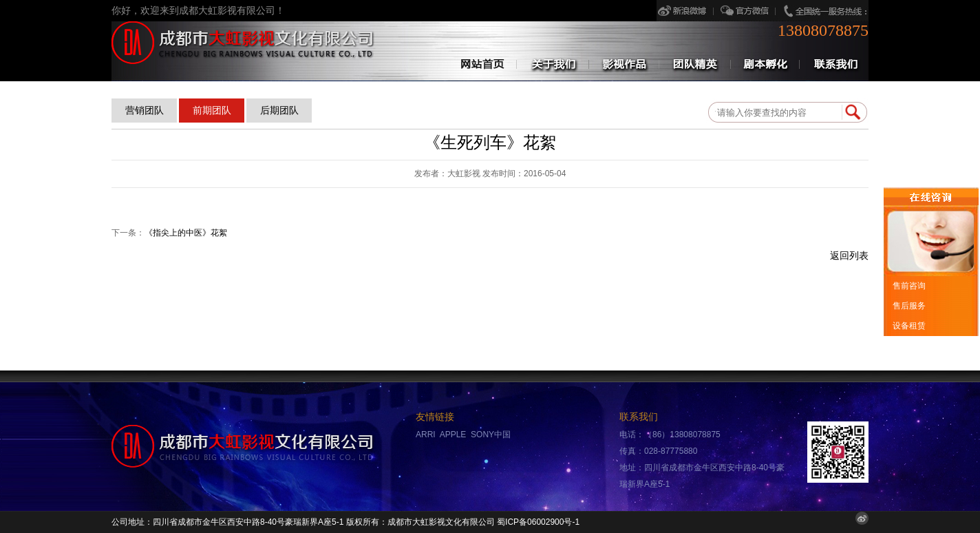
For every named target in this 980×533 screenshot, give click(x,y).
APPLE (453, 435)
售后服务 (908, 306)
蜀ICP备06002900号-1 (538, 522)
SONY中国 (491, 435)
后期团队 (279, 110)
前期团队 (212, 110)
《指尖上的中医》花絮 (186, 233)
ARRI (426, 435)
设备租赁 (908, 326)
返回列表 (849, 256)
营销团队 (145, 110)
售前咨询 (908, 286)
